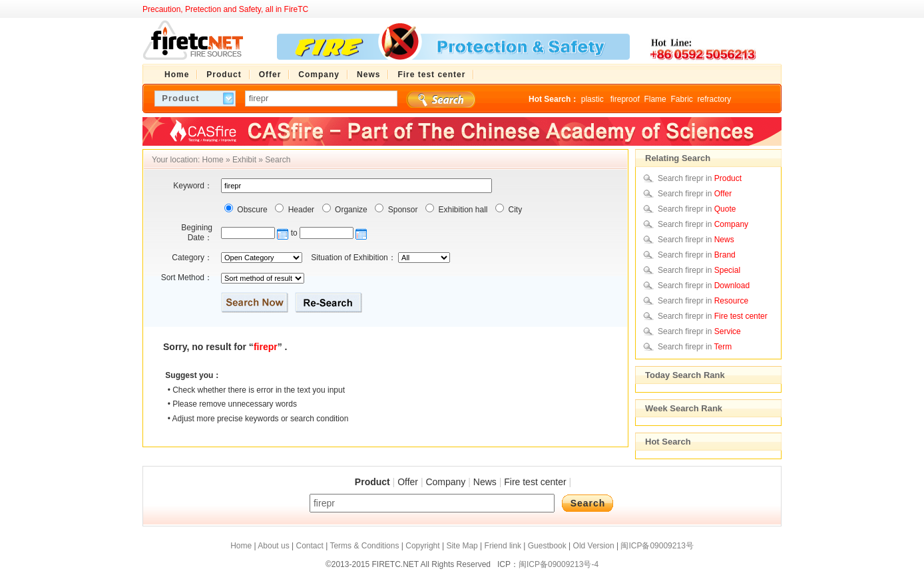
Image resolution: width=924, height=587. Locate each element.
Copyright (422, 546)
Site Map (462, 546)
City (514, 210)
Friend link (503, 546)
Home (213, 160)
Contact (309, 546)
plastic (593, 99)
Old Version (594, 546)
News (485, 482)
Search (278, 160)
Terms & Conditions (364, 546)
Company (445, 482)
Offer (408, 482)
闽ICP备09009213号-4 (559, 564)
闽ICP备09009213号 (657, 546)
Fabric (681, 99)
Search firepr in (700, 178)
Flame (655, 99)
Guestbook (547, 546)
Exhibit (244, 160)
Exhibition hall (462, 210)
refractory (714, 99)
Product (372, 482)
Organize (350, 210)
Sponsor (401, 210)
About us (273, 546)
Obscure (251, 210)
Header (300, 210)
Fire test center (535, 482)
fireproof (625, 99)
